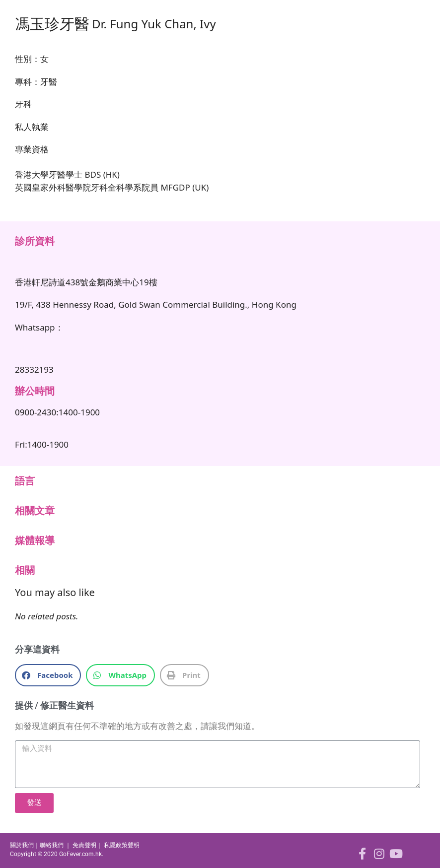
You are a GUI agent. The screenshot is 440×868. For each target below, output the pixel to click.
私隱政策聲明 (122, 845)
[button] (48, 675)
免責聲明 (84, 845)
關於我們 (22, 845)
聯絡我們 (52, 845)
